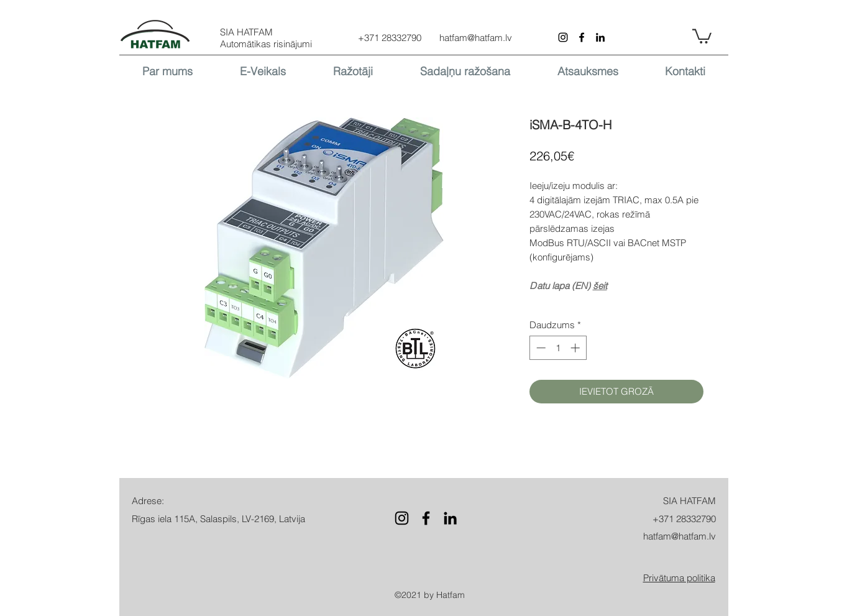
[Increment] (576, 348)
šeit (600, 286)
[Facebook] (582, 37)
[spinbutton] (558, 348)
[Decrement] (540, 348)
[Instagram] (563, 37)
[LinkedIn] (600, 37)
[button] (702, 35)
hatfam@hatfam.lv (476, 38)
